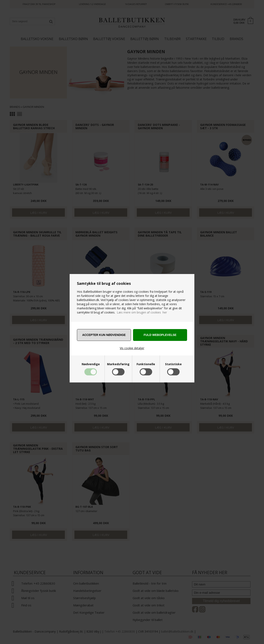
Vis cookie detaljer (132, 348)
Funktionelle (146, 364)
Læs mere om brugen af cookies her (142, 312)
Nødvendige (91, 364)
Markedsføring (118, 364)
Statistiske (173, 364)
